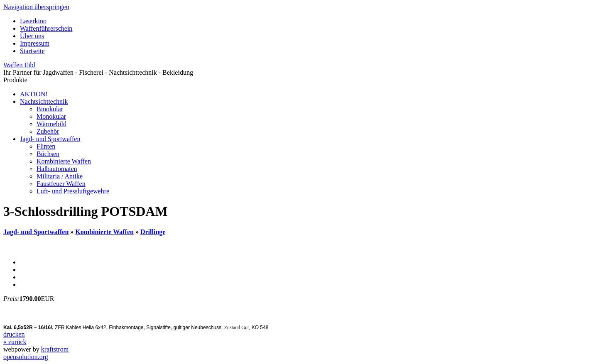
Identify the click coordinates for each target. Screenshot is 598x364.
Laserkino (33, 21)
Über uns (32, 36)
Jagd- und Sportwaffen (50, 139)
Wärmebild (51, 124)
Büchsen (48, 154)
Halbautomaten (57, 169)
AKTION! (34, 94)
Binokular (50, 109)
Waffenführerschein (46, 28)
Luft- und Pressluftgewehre (73, 191)
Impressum (35, 43)
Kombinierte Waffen (64, 161)
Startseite (32, 51)
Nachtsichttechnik (44, 101)
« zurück (15, 342)
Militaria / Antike (60, 176)
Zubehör (48, 131)
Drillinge (153, 232)
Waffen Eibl (19, 65)
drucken (14, 334)
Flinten (46, 146)
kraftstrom (55, 349)
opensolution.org (26, 357)
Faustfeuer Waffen (61, 184)
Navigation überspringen (36, 7)
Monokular (51, 116)
